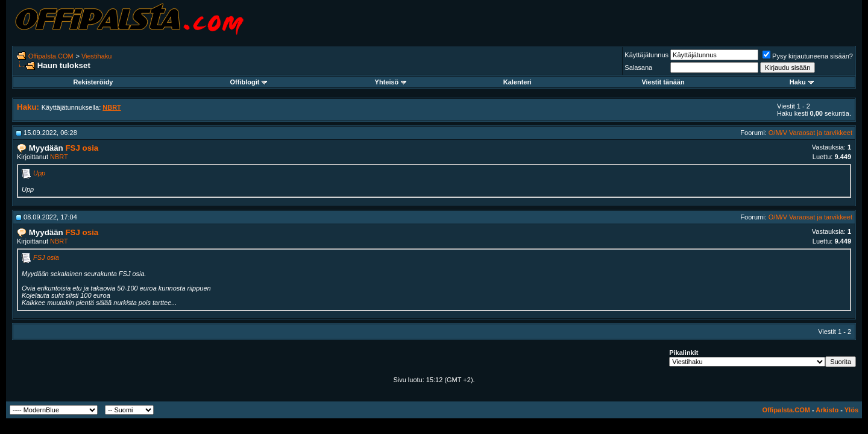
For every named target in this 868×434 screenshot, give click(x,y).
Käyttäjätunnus (646, 55)
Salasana (638, 68)
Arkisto (827, 410)
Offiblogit (248, 82)
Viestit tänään (663, 82)
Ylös (851, 410)
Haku (802, 82)
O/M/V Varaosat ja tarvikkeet (810, 133)
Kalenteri (517, 82)
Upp (39, 173)
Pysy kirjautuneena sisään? (808, 56)
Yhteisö (391, 82)
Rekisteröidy (93, 82)
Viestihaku (97, 56)
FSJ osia (46, 257)
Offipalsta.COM (51, 56)
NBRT (59, 157)
